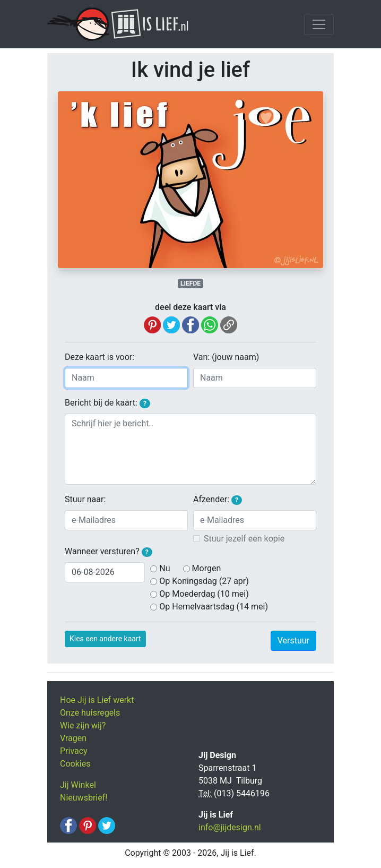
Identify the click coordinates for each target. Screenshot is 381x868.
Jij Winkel (78, 785)
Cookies (75, 764)
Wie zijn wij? (83, 725)
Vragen (73, 738)
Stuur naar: (85, 499)
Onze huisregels (90, 713)
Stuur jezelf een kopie (244, 539)
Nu (164, 568)
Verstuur (293, 641)
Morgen (207, 568)
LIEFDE (190, 283)
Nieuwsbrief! (84, 798)
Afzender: (218, 500)
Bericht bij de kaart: (107, 403)
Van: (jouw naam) (226, 357)
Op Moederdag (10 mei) (204, 594)
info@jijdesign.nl (230, 827)
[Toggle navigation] (319, 24)
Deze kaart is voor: (99, 357)
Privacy (74, 751)
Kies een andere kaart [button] (105, 639)
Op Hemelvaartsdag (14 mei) (214, 607)
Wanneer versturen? (109, 552)
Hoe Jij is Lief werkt (97, 700)
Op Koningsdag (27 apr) (204, 581)
